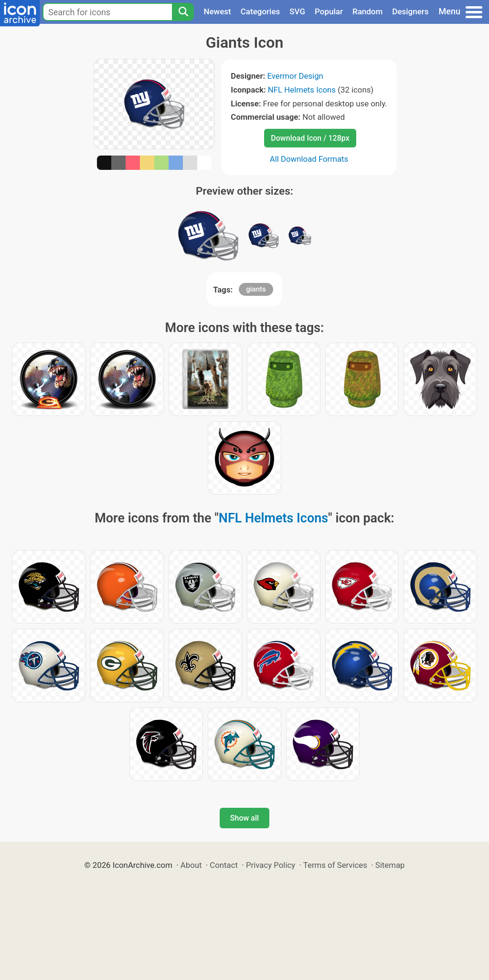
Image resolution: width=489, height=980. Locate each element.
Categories (260, 11)
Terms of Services (335, 865)
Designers (410, 11)
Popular (329, 11)
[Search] (183, 12)
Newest (217, 11)
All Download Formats (309, 159)
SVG (297, 11)
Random (367, 11)
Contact (224, 865)
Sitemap (390, 865)
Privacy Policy (271, 865)
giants (256, 289)
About (191, 865)
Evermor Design (295, 76)
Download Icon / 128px (310, 138)
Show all (244, 818)
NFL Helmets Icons (302, 90)
